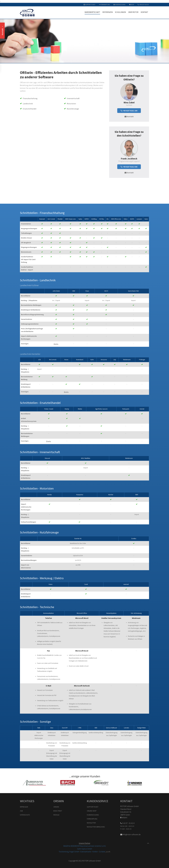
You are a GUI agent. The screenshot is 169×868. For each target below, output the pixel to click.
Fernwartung (105, 5)
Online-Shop (92, 811)
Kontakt (144, 12)
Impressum (24, 807)
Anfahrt (124, 818)
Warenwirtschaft (92, 12)
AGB (21, 811)
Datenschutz (25, 815)
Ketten (95, 852)
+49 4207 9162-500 (129, 167)
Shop (132, 5)
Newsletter (91, 823)
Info (56, 344)
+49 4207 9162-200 (129, 111)
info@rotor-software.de (130, 834)
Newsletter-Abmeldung (96, 827)
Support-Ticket (89, 5)
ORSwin (56, 807)
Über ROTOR (133, 12)
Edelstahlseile (86, 852)
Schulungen (120, 12)
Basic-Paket (58, 811)
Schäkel (102, 852)
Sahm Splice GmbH (85, 849)
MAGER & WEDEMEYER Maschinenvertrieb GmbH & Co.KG (85, 846)
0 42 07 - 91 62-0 (127, 823)
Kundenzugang (120, 5)
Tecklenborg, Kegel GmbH (69, 852)
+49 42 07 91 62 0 (143, 5)
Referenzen (108, 12)
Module (56, 815)
